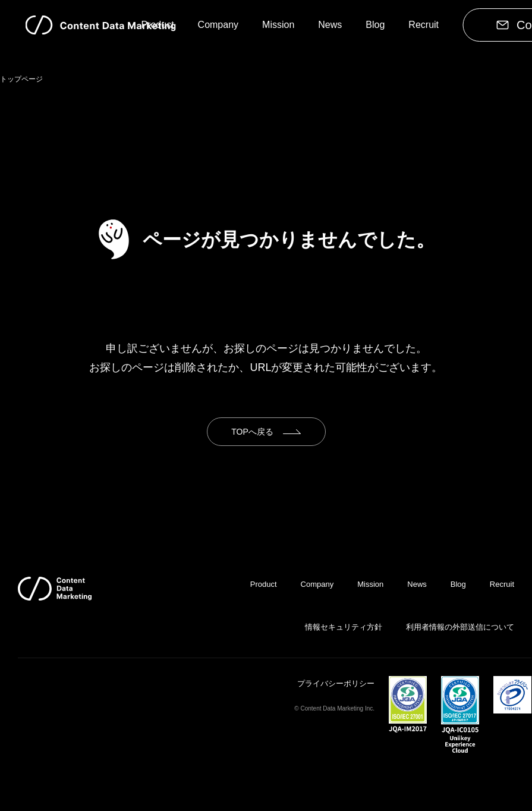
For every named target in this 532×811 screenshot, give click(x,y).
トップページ (21, 79)
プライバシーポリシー (336, 683)
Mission (278, 25)
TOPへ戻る (252, 432)
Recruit (424, 25)
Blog (375, 25)
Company (218, 25)
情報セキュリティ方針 (344, 627)
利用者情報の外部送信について (460, 627)
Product (157, 25)
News (330, 25)
